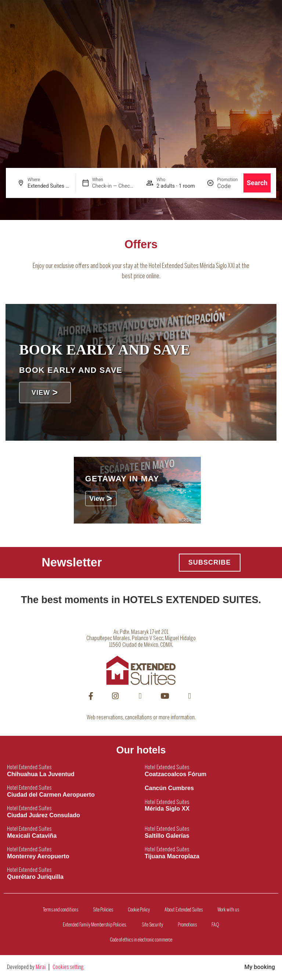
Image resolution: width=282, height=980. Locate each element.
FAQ (215, 925)
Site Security (152, 925)
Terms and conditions (61, 910)
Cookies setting (68, 967)
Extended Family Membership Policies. (95, 925)
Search (257, 183)
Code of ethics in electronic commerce (141, 940)
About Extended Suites (184, 910)
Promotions (187, 925)
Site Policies (103, 910)
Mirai (41, 967)
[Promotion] (227, 186)
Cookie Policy (139, 910)
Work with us (228, 910)
